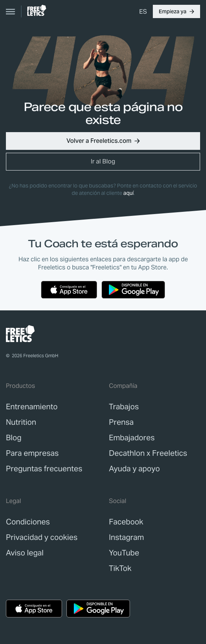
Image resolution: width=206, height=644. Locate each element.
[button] (176, 11)
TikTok (120, 568)
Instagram (126, 537)
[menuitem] (143, 11)
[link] (37, 10)
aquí (128, 193)
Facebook (126, 522)
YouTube (124, 553)
